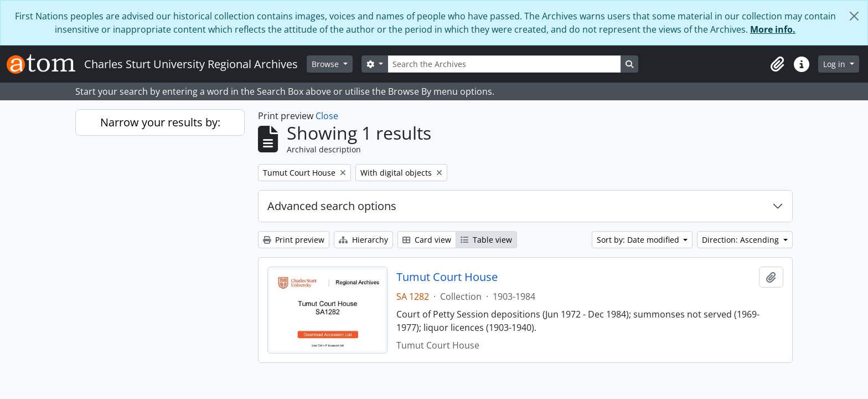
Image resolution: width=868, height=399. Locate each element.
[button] (777, 64)
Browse (326, 64)
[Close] (854, 16)
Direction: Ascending (742, 240)
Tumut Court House (447, 277)
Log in (835, 64)
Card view (427, 240)
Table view (486, 240)
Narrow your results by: (160, 122)
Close (327, 116)
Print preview (294, 240)
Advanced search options (332, 206)
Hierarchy (363, 240)
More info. (773, 29)
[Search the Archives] (504, 64)
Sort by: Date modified (639, 240)
